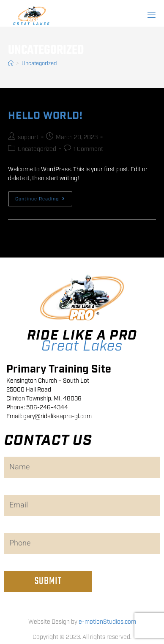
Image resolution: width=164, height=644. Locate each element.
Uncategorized (39, 64)
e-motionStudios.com (107, 622)
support (28, 137)
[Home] (11, 64)
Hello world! (45, 116)
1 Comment (88, 149)
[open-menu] (151, 15)
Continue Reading (44, 197)
